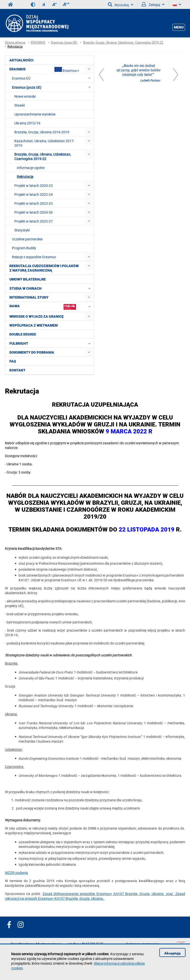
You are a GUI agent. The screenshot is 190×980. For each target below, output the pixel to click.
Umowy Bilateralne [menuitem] (28, 279)
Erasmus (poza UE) (64, 42)
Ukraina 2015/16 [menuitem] (27, 123)
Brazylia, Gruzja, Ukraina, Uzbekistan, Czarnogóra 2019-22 (123, 42)
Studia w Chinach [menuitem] (51, 288)
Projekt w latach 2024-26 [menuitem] (34, 212)
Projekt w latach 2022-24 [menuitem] (34, 194)
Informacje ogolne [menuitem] (31, 168)
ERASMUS (38, 42)
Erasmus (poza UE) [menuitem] (53, 87)
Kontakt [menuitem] (17, 370)
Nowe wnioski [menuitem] (25, 96)
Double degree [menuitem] (23, 334)
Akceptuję (172, 953)
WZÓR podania (16, 873)
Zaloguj (153, 4)
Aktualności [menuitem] (21, 60)
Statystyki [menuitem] (22, 230)
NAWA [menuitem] (51, 307)
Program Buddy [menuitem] (24, 248)
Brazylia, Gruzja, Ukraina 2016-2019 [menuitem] (42, 132)
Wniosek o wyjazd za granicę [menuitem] (36, 316)
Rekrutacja (15, 46)
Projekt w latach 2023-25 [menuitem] (34, 203)
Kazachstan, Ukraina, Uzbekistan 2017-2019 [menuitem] (44, 143)
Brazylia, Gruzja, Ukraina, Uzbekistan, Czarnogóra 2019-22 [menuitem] (43, 156)
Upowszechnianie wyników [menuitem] (35, 114)
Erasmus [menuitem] (44, 69)
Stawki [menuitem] (20, 105)
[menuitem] (89, 69)
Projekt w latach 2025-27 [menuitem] (34, 221)
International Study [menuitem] (29, 297)
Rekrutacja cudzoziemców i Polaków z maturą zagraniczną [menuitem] (44, 268)
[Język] (177, 4)
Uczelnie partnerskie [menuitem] (27, 239)
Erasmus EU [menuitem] (53, 78)
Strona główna (15, 42)
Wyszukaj (121, 4)
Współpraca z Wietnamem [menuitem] (34, 325)
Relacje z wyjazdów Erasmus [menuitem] (34, 257)
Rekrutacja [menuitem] (25, 177)
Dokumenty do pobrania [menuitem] (32, 352)
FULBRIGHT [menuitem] (51, 343)
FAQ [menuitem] (13, 361)
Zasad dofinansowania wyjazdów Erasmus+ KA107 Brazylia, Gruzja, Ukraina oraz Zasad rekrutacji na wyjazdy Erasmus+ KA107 (95, 896)
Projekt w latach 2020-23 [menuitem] (34, 185)
